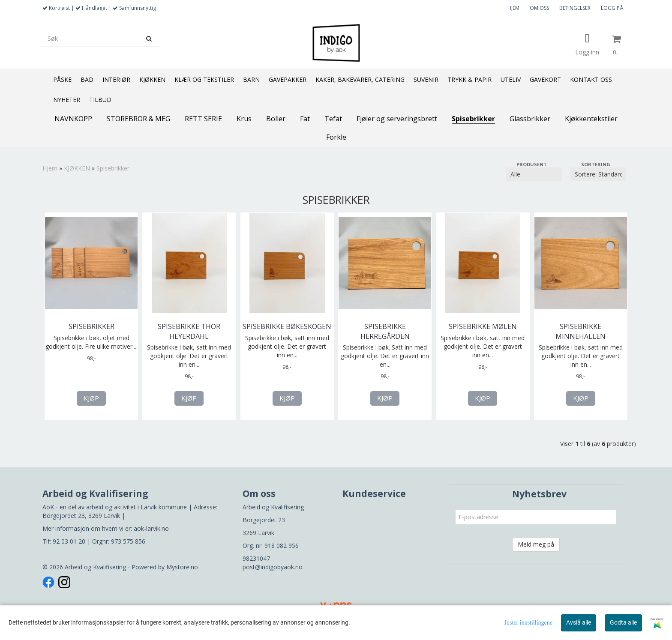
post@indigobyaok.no (273, 567)
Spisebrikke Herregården (385, 331)
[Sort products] (598, 174)
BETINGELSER (575, 8)
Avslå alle (579, 622)
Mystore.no (182, 567)
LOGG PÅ (612, 8)
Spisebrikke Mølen (483, 326)
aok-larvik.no (151, 528)
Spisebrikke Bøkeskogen (287, 326)
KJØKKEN (77, 168)
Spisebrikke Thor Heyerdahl (189, 331)
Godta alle (623, 622)
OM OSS (539, 8)
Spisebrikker (113, 168)
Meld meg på (536, 544)
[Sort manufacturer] (534, 174)
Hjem (50, 168)
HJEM (513, 8)
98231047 (256, 558)
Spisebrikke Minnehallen (580, 331)
